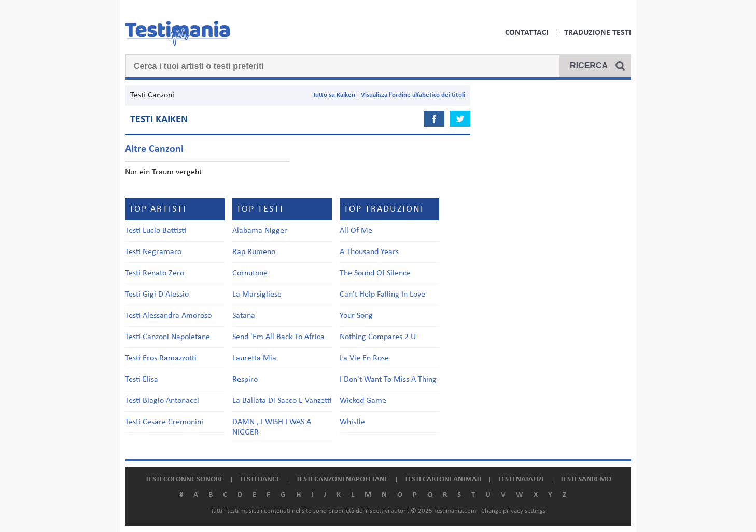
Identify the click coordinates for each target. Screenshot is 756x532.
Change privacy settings (513, 511)
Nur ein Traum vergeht (163, 172)
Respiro (245, 380)
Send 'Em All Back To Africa (278, 337)
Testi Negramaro (153, 252)
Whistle (352, 422)
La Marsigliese (257, 295)
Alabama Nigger (260, 231)
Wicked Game (363, 401)
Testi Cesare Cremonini (164, 422)
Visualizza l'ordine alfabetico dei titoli (413, 95)
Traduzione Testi (598, 33)
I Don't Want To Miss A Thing (388, 380)
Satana (244, 316)
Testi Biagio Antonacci (162, 401)
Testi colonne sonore (184, 479)
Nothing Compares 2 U (378, 337)
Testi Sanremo (586, 479)
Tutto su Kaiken (334, 95)
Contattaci (527, 33)
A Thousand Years (369, 252)
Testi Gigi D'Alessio (157, 295)
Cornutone (250, 273)
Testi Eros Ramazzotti (161, 358)
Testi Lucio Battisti (156, 231)
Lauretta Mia (254, 358)
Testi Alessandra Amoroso (168, 316)
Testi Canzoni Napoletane (167, 337)
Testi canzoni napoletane (342, 479)
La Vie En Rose (364, 358)
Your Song (356, 316)
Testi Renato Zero (155, 273)
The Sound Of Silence (375, 273)
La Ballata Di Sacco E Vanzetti (282, 401)
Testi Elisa (142, 380)
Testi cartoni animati (443, 479)
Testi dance (260, 479)
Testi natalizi (521, 479)
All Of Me (356, 231)
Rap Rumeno (254, 252)
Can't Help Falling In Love (382, 295)
